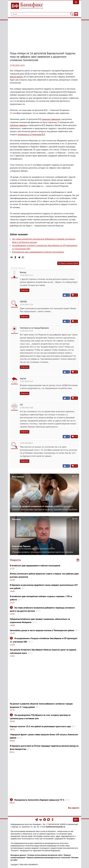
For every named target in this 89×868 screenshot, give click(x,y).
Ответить (25, 290)
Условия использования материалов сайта (45, 855)
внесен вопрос (16, 77)
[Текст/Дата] (76, 14)
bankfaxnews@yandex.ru (55, 827)
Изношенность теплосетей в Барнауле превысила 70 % (39, 800)
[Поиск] (72, 14)
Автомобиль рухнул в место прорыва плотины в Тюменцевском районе (42, 630)
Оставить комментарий (68, 263)
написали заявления (51, 119)
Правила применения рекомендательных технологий (48, 858)
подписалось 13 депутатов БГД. (31, 134)
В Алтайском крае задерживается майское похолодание (38, 252)
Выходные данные (18, 855)
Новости (15, 560)
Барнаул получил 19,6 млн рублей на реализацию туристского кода (40, 726)
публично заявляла (18, 125)
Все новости (74, 808)
